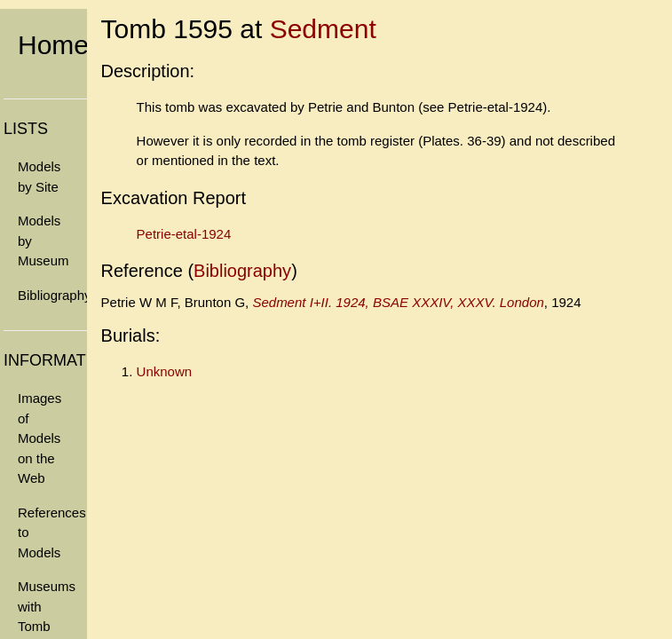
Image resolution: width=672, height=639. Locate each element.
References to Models (52, 532)
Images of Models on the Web (40, 438)
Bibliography (52, 295)
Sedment (323, 29)
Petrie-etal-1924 (184, 234)
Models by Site (39, 177)
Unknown (165, 371)
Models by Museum (43, 241)
